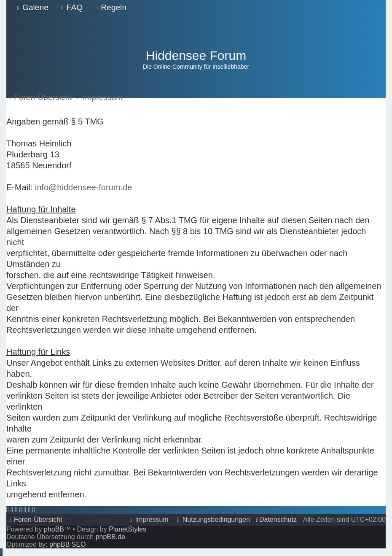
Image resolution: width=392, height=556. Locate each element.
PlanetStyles (128, 529)
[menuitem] (32, 8)
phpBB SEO (67, 544)
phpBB (54, 529)
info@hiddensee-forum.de (83, 187)
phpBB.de (110, 537)
